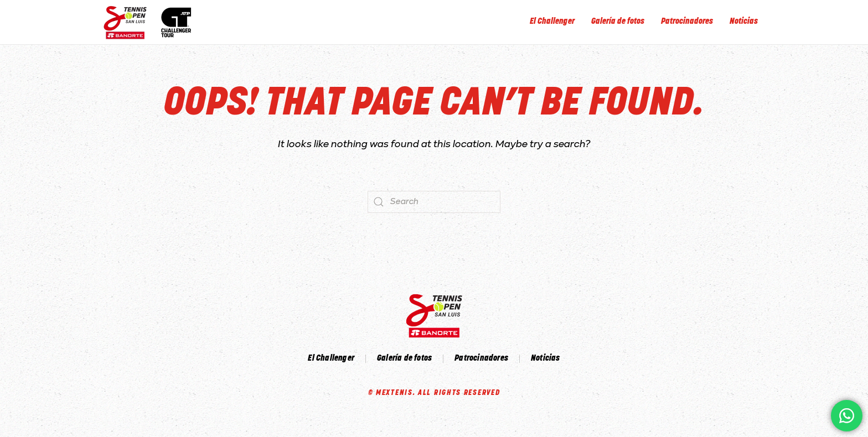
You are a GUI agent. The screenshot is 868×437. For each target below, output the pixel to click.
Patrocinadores (687, 22)
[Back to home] (150, 22)
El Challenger (331, 359)
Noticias (744, 22)
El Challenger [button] (552, 22)
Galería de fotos (618, 22)
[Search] (434, 202)
